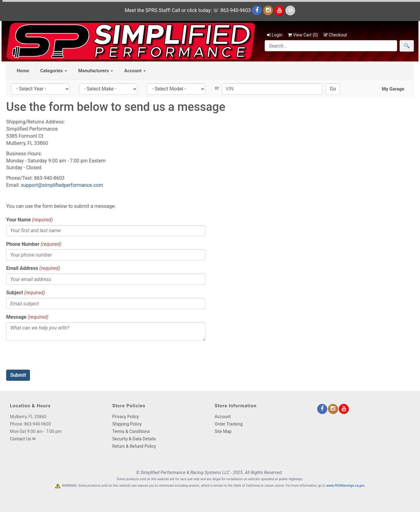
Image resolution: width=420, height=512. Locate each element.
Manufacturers (96, 71)
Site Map (223, 431)
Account (135, 71)
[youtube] (280, 10)
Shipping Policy (127, 424)
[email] (290, 10)
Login (275, 35)
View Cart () (303, 35)
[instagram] (269, 10)
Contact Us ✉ (23, 439)
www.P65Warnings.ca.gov (345, 486)
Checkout (335, 35)
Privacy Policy (126, 417)
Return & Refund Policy (134, 446)
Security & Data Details (134, 439)
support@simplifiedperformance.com (62, 185)
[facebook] (258, 10)
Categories (54, 71)
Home (23, 71)
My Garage (393, 89)
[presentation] (53, 358)
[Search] (331, 46)
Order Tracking (229, 424)
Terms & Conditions (131, 431)
